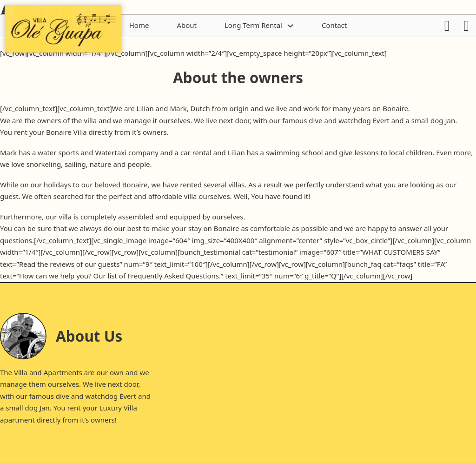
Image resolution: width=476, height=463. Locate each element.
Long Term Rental (253, 25)
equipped (185, 217)
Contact (334, 25)
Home (139, 25)
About (187, 25)
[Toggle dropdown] (290, 26)
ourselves (63, 384)
